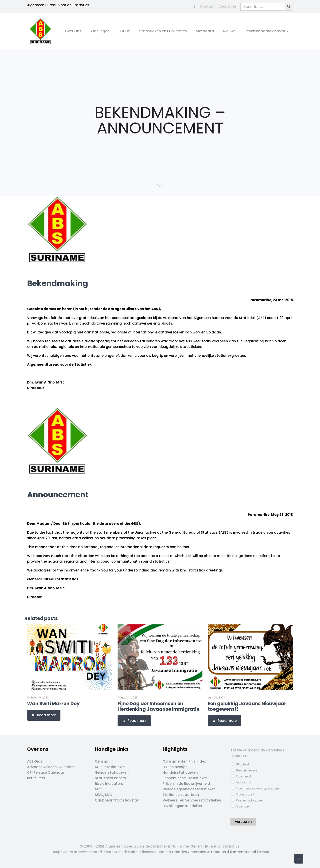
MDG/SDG (104, 795)
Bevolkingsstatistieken (182, 806)
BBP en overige (175, 767)
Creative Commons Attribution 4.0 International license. (221, 852)
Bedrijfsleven (244, 770)
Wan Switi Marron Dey (53, 703)
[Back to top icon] (299, 859)
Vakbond (241, 782)
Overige (240, 806)
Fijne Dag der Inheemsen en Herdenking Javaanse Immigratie (158, 706)
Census (101, 761)
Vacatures (228, 6)
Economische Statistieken (185, 778)
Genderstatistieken (112, 772)
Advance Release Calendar (51, 767)
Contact (207, 6)
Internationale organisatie (255, 788)
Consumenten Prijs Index (184, 761)
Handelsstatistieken (180, 772)
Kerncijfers (36, 778)
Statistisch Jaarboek (181, 795)
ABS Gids (35, 761)
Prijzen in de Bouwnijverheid (186, 784)
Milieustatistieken (110, 767)
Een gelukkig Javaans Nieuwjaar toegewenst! (247, 706)
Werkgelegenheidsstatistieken (189, 789)
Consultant (243, 794)
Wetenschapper (247, 800)
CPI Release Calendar (46, 772)
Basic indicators (109, 784)
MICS (99, 789)
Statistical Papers (110, 778)
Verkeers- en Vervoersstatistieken (192, 800)
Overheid (241, 776)
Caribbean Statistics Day (117, 800)
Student (241, 764)
